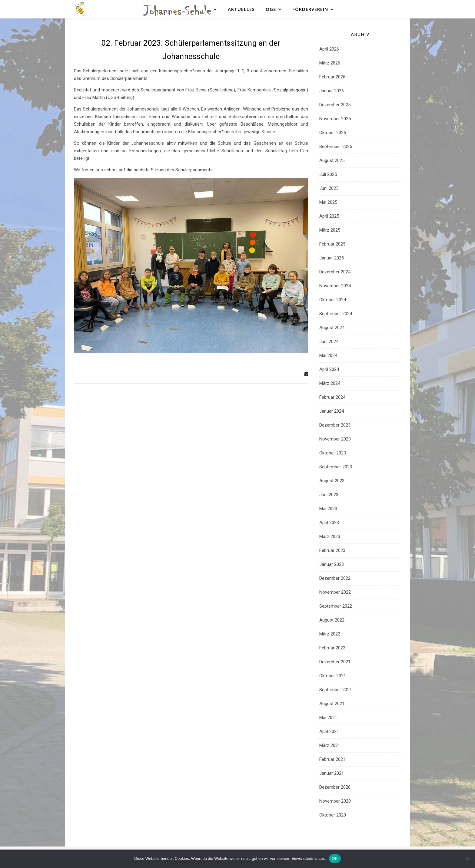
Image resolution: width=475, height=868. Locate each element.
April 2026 (329, 49)
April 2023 (329, 523)
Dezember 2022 (335, 578)
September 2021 (336, 690)
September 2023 (336, 467)
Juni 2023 (329, 495)
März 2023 (330, 536)
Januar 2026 (332, 91)
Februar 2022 (332, 648)
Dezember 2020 (335, 787)
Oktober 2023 (333, 453)
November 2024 (335, 286)
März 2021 (330, 745)
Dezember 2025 (335, 105)
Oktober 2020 (333, 815)
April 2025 (329, 216)
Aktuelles (241, 9)
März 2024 (330, 383)
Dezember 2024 (335, 272)
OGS (271, 9)
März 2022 (330, 634)
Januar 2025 (332, 258)
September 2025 (336, 147)
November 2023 (335, 439)
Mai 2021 (328, 718)
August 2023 (332, 481)
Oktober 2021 (333, 676)
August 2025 (332, 160)
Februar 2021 (332, 759)
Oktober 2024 (333, 300)
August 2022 (332, 620)
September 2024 (336, 314)
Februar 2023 (332, 550)
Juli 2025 (328, 174)
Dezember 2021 (335, 662)
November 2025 (335, 119)
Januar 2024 (332, 411)
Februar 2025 (332, 244)
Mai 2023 (328, 509)
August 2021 (332, 704)
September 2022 (336, 606)
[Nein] (467, 859)
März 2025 (330, 230)
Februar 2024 (332, 397)
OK (335, 858)
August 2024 (332, 328)
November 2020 (335, 801)
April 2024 (329, 369)
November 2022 (335, 592)
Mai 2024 (328, 355)
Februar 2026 (332, 77)
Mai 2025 (328, 202)
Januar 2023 (332, 564)
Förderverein (310, 9)
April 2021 (329, 731)
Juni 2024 (329, 342)
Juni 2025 (329, 188)
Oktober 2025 (333, 133)
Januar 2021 (332, 773)
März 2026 (330, 63)
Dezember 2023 (335, 425)
